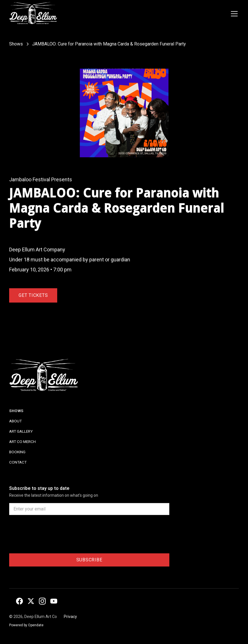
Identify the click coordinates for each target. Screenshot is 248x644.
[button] (233, 14)
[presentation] (53, 535)
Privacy (70, 617)
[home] (33, 14)
